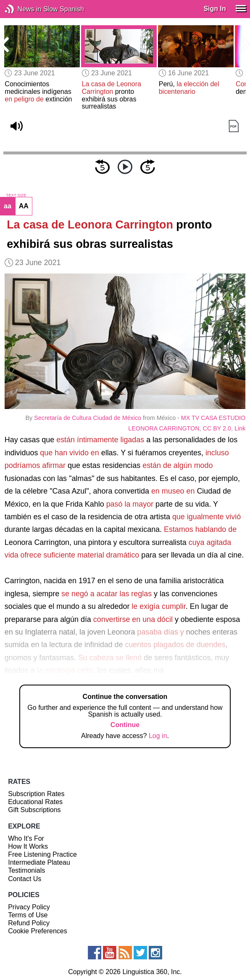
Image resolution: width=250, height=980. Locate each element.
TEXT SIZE (16, 195)
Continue (125, 725)
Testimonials (26, 870)
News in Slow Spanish (22, 9)
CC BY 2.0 (217, 428)
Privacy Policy (29, 907)
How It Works (28, 846)
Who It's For (26, 838)
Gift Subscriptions (34, 810)
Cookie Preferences (38, 931)
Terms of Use (28, 915)
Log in (158, 736)
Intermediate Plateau (39, 862)
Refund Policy (29, 923)
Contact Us (25, 879)
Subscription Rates (36, 794)
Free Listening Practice (42, 854)
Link (240, 428)
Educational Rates (35, 802)
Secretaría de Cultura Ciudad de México (88, 418)
